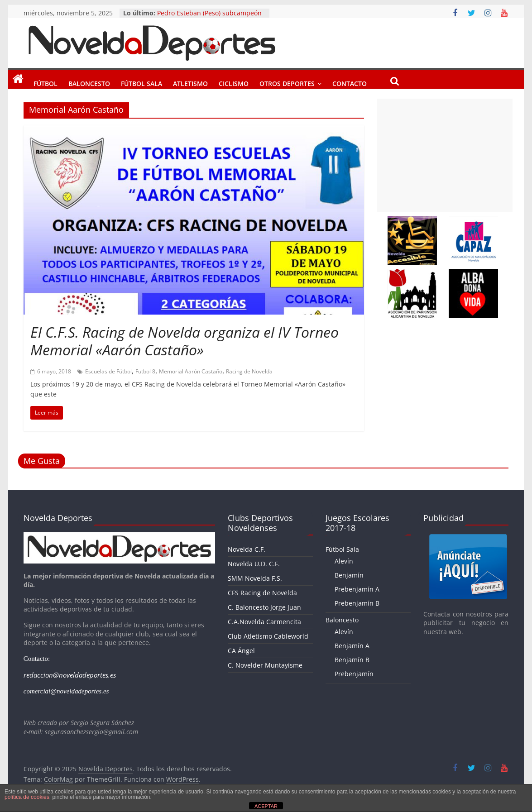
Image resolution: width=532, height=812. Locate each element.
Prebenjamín (354, 674)
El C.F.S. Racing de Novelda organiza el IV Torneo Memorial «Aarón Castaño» (185, 341)
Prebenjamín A (357, 589)
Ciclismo (234, 82)
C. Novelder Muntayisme (265, 665)
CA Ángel (241, 651)
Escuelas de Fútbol (108, 371)
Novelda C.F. (247, 549)
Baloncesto (89, 82)
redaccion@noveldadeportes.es (70, 675)
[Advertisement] (445, 155)
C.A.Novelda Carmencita (264, 622)
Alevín (344, 561)
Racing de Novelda (249, 371)
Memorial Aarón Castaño (191, 371)
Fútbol (46, 82)
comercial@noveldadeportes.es (66, 691)
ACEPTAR (266, 806)
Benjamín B (352, 660)
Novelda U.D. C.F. (254, 564)
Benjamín (349, 575)
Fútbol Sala (141, 82)
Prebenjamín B (357, 603)
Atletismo (190, 82)
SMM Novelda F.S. (255, 578)
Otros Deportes (287, 82)
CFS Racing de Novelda (262, 593)
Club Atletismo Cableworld (268, 636)
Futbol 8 (145, 371)
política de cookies (27, 797)
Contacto (350, 82)
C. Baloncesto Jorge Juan (264, 607)
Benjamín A (352, 646)
